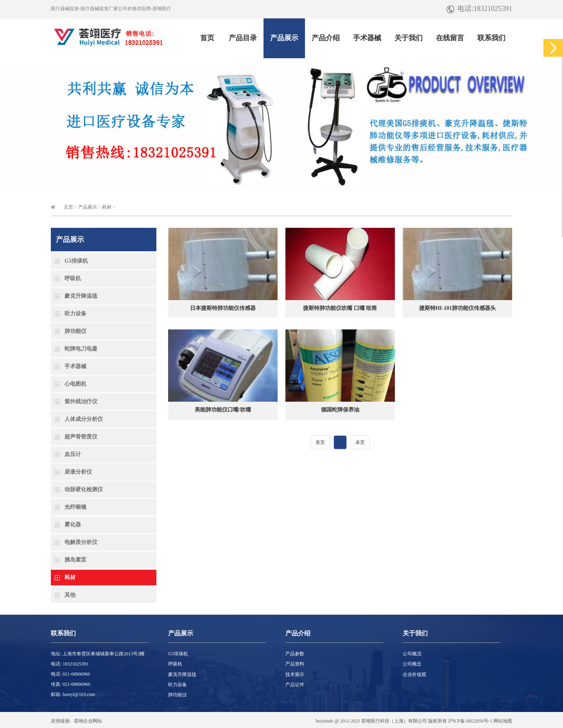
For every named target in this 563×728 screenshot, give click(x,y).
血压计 (73, 454)
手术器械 (75, 366)
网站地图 (503, 721)
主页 (68, 207)
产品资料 (295, 664)
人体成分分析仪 (84, 419)
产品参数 (295, 654)
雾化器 (73, 525)
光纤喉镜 (75, 507)
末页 (360, 442)
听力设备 (75, 314)
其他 (70, 595)
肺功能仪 (75, 331)
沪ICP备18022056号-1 (470, 721)
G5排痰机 (76, 261)
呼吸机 (73, 278)
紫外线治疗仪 (81, 402)
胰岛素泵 (75, 560)
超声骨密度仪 (81, 437)
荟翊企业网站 (88, 721)
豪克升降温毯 (81, 296)
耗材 (107, 207)
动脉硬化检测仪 (84, 489)
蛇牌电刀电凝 (81, 349)
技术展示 (295, 674)
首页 (320, 442)
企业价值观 (414, 674)
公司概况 (412, 654)
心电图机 (75, 384)
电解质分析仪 (81, 542)
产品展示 (88, 207)
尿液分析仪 (78, 472)
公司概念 (412, 664)
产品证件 (295, 685)
